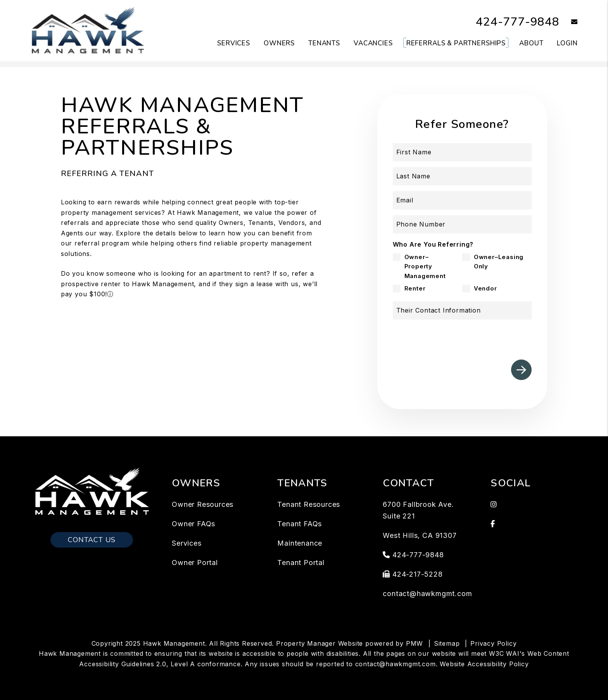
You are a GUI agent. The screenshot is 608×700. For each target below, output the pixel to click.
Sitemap (447, 643)
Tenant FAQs (300, 524)
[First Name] (462, 152)
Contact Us (92, 540)
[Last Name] (462, 176)
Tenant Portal (301, 563)
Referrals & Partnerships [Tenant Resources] (456, 43)
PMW (415, 643)
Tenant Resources (309, 504)
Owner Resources (203, 504)
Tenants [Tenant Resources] (324, 43)
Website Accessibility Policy (484, 664)
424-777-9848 (518, 22)
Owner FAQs (193, 524)
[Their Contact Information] (462, 310)
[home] (87, 30)
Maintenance (300, 543)
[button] (569, 22)
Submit (521, 370)
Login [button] (567, 43)
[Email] (462, 200)
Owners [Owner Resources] (279, 43)
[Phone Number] (462, 224)
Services (187, 543)
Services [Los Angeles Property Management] (234, 43)
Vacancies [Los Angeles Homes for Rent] (373, 43)
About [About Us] (531, 43)
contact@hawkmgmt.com (427, 594)
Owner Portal (195, 563)
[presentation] (473, 337)
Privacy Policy (493, 643)
